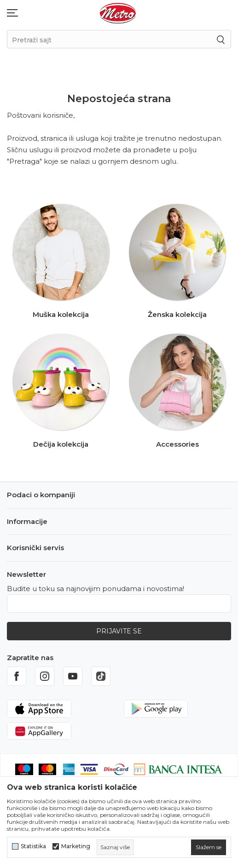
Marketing (76, 846)
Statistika (33, 846)
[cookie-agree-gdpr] (209, 847)
